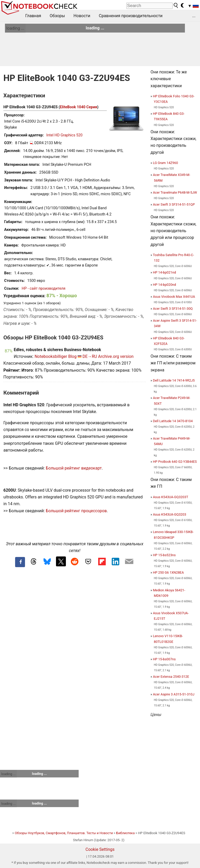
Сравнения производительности (131, 16)
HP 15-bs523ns (164, 555)
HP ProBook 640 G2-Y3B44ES (175, 462)
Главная (33, 16)
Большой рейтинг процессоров (76, 511)
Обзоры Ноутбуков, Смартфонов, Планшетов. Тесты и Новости (64, 833)
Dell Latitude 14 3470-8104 (173, 421)
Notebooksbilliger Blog (56, 356)
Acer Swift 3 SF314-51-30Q (173, 309)
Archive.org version (116, 356)
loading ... (15, 28)
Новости (82, 16)
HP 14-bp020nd (164, 285)
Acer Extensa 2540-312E (171, 677)
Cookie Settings (100, 849)
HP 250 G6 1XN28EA (168, 572)
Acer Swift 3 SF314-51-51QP (174, 204)
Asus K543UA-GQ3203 (170, 514)
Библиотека (125, 833)
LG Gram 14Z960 (165, 163)
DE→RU (90, 356)
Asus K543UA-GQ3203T (170, 497)
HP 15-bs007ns (164, 659)
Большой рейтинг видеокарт (74, 468)
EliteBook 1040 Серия (79, 107)
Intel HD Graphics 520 (64, 135)
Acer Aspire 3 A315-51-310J (174, 694)
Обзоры (57, 16)
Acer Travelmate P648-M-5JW (175, 192)
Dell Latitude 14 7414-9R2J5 (174, 380)
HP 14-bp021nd (164, 272)
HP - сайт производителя (43, 289)
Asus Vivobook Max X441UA (174, 297)
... (194, 16)
